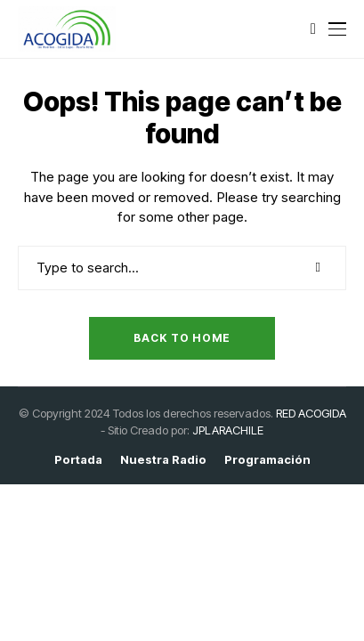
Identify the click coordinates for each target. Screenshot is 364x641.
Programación (267, 460)
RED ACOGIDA (311, 413)
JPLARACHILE (228, 430)
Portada (78, 460)
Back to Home (182, 338)
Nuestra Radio (163, 460)
